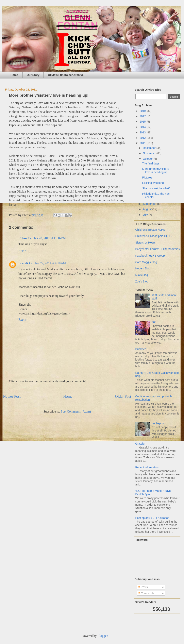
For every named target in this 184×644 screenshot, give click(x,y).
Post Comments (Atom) (76, 411)
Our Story (33, 75)
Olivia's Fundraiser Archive (66, 75)
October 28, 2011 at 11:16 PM (47, 238)
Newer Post (12, 396)
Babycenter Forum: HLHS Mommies (158, 249)
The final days (151, 163)
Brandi (23, 263)
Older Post (123, 396)
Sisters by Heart (145, 243)
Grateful (140, 444)
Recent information (147, 467)
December (150, 148)
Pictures (147, 178)
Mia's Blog (142, 275)
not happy (158, 423)
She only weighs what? (156, 188)
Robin (23, 238)
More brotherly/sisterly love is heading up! (156, 170)
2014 (143, 127)
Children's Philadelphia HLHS (153, 236)
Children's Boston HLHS (150, 230)
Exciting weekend (153, 183)
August (148, 209)
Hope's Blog (143, 268)
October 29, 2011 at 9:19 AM (48, 263)
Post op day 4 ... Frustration (152, 518)
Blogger (102, 636)
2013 (143, 132)
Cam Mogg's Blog (146, 262)
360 (154, 322)
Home (14, 75)
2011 (143, 143)
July (146, 215)
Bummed (141, 349)
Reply (22, 250)
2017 (143, 116)
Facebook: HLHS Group (150, 256)
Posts (143, 587)
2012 (143, 138)
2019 (143, 111)
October (148, 159)
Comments (146, 593)
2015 (143, 122)
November (150, 153)
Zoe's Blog (142, 281)
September (150, 204)
